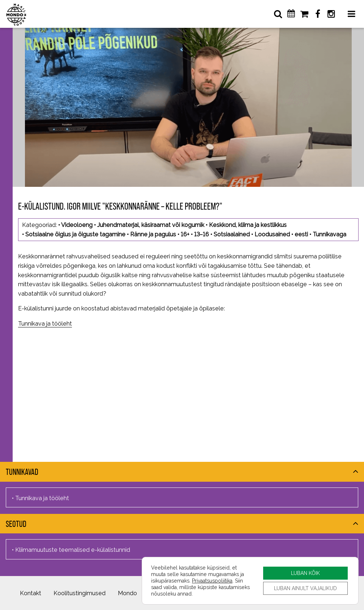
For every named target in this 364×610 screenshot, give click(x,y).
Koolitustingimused (80, 593)
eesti (301, 234)
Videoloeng (77, 225)
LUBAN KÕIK (305, 573)
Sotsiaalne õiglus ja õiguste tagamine (75, 234)
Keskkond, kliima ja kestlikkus (248, 225)
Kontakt (31, 593)
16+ (185, 234)
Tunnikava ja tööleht (45, 324)
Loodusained (272, 234)
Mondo (127, 593)
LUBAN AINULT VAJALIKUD (305, 588)
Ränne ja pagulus (153, 234)
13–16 (202, 234)
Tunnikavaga (329, 234)
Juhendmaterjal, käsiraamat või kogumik (151, 225)
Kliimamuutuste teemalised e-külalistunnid (73, 550)
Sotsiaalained (232, 234)
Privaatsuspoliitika (212, 581)
